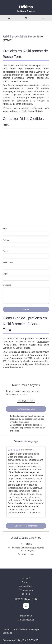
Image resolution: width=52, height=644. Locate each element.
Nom (5, 229)
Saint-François (23, 348)
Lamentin (7, 348)
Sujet (5, 274)
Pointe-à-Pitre (10, 345)
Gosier (32, 345)
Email (5, 251)
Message (7, 285)
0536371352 (26, 401)
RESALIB (34, 640)
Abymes (23, 345)
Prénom (6, 240)
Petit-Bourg (43, 342)
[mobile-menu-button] (43, 18)
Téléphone (8, 262)
